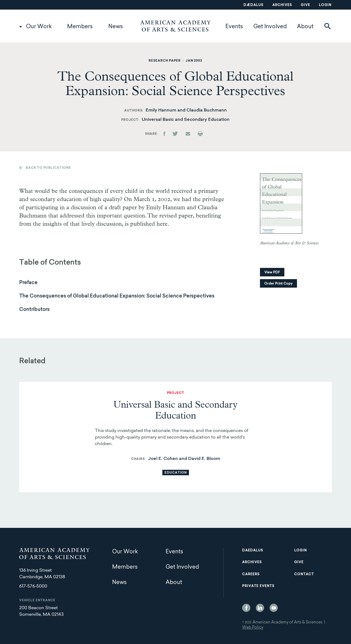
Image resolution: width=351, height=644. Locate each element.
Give (305, 5)
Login (325, 5)
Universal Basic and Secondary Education (186, 120)
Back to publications (48, 168)
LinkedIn (260, 608)
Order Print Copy (278, 284)
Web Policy (253, 628)
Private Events (258, 586)
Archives (282, 5)
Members (80, 27)
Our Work (39, 27)
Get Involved (270, 27)
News (116, 27)
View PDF (272, 273)
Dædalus (254, 5)
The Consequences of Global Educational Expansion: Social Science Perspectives (117, 296)
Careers (251, 574)
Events (234, 27)
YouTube (274, 608)
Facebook (246, 608)
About (305, 27)
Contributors (34, 310)
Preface (28, 283)
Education (176, 473)
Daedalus (253, 551)
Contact (304, 574)
